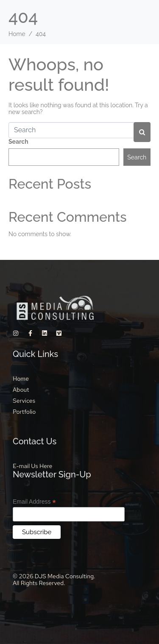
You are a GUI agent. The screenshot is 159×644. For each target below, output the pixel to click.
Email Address (34, 502)
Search (18, 142)
